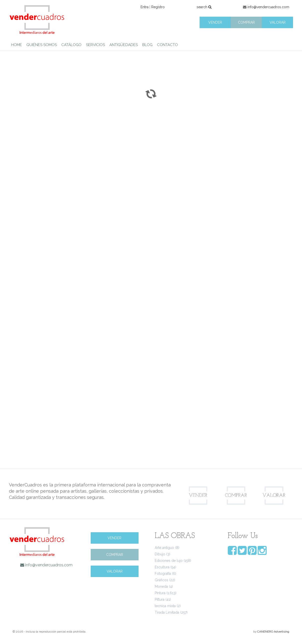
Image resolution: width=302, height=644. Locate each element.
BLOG (147, 45)
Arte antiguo (164, 548)
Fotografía (163, 574)
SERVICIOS (95, 45)
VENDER (215, 22)
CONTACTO (167, 45)
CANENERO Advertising (273, 632)
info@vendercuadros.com (268, 7)
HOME (17, 45)
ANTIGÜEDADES (124, 45)
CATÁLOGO (71, 45)
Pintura (160, 593)
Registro (158, 7)
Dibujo (160, 554)
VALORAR (278, 22)
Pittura (160, 599)
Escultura (162, 567)
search (204, 7)
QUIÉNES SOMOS (42, 45)
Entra (145, 7)
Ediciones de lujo (169, 561)
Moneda (161, 586)
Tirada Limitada (167, 612)
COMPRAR (246, 22)
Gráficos (161, 580)
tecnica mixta (165, 606)
